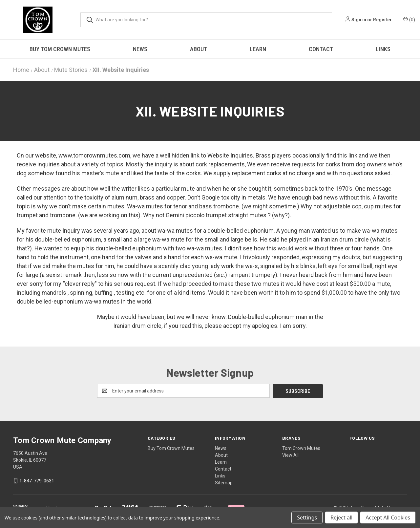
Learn (258, 49)
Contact (321, 49)
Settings (307, 517)
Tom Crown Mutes (301, 448)
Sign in (359, 20)
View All (290, 455)
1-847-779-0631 (37, 480)
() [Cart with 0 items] (409, 19)
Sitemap (224, 482)
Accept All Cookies (388, 517)
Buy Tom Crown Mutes (60, 49)
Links (383, 49)
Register (382, 20)
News (140, 49)
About (199, 49)
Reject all (341, 517)
